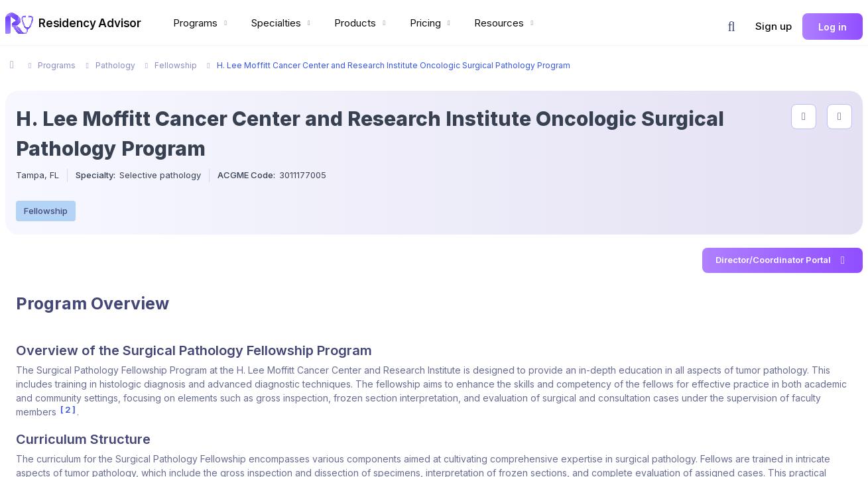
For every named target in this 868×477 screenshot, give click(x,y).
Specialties (282, 23)
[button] (731, 26)
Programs (202, 23)
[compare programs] (839, 117)
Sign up (774, 26)
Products (361, 23)
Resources (505, 23)
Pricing (432, 23)
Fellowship (46, 211)
